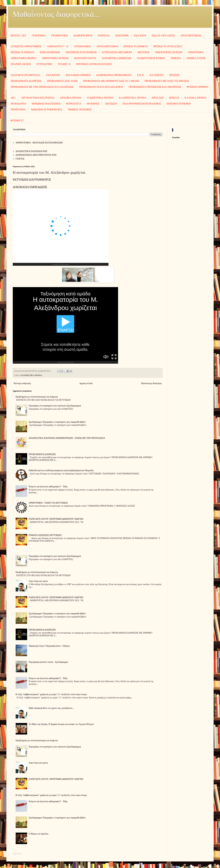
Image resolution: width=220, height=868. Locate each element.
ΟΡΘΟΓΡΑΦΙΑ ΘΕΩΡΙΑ (24, 58)
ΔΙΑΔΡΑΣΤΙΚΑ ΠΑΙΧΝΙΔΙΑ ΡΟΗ (31, 151)
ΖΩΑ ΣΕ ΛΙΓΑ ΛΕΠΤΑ (163, 35)
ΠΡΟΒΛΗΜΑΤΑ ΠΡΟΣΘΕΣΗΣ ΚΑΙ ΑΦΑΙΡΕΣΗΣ (155, 87)
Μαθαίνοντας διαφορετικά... (56, 14)
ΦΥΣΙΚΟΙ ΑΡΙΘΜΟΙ (197, 87)
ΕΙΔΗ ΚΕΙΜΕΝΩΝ (50, 52)
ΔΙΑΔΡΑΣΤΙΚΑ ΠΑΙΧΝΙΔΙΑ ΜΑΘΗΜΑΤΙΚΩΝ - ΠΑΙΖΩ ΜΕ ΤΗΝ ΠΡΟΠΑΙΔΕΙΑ (67, 438)
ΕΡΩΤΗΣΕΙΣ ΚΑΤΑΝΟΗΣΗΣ (81, 52)
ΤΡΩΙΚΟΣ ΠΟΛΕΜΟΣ (80, 109)
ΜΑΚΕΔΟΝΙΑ (18, 104)
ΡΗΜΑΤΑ (176, 58)
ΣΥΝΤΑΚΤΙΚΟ (45, 64)
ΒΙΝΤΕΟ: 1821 (18, 35)
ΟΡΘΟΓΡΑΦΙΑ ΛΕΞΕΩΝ (55, 58)
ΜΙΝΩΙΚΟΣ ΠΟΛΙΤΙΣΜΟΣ (46, 104)
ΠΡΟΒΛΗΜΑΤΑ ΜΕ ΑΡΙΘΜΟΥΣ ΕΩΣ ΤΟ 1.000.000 (111, 81)
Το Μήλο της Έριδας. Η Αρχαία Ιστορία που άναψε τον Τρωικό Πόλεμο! (61, 724)
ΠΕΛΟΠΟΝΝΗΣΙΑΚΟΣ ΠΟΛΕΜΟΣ (142, 104)
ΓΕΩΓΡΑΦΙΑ (39, 35)
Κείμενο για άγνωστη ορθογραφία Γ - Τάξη (48, 487)
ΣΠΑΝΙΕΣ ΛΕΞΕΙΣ (21, 64)
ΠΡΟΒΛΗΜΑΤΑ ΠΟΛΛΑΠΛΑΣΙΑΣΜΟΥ (101, 87)
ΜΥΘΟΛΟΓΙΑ (74, 104)
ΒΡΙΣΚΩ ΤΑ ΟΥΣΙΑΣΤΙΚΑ (168, 46)
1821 (13, 98)
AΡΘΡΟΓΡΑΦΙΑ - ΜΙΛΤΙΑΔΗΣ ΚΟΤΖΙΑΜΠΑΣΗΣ (39, 143)
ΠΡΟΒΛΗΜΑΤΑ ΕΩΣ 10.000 (62, 81)
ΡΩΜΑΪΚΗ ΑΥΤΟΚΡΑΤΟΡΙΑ (47, 109)
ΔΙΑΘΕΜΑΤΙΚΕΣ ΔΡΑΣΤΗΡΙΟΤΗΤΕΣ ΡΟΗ (36, 155)
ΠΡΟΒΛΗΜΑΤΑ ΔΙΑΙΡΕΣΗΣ (26, 81)
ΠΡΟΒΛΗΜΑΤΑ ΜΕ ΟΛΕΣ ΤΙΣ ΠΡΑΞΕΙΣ (167, 81)
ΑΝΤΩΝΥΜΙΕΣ (82, 46)
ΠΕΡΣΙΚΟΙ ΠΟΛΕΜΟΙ (179, 104)
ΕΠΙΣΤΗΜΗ (122, 35)
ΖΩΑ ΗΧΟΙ (140, 35)
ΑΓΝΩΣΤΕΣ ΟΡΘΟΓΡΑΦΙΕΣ (26, 46)
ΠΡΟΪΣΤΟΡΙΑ (18, 109)
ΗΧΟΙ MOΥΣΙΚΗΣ (191, 35)
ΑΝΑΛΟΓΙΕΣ (53, 75)
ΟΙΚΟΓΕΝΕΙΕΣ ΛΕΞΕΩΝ (169, 52)
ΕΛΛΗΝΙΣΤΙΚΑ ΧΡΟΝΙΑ (133, 98)
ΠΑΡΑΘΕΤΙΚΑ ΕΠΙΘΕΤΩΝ (117, 58)
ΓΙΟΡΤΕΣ (20, 159)
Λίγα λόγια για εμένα (38, 581)
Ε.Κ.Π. (141, 75)
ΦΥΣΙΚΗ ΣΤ (17, 121)
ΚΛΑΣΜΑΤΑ (157, 75)
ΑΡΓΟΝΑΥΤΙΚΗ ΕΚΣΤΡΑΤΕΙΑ (38, 98)
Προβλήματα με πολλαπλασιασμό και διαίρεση (37, 397)
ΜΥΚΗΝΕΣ (93, 104)
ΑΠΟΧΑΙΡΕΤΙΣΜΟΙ (107, 46)
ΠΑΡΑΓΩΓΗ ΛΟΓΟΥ (85, 58)
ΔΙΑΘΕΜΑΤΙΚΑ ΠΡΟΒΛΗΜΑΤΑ (114, 75)
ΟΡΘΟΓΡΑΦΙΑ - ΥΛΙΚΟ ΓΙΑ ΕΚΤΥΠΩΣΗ (48, 503)
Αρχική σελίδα (86, 383)
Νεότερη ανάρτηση (22, 383)
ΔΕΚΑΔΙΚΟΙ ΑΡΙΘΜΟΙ (78, 75)
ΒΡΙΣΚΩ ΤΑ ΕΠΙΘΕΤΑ (136, 46)
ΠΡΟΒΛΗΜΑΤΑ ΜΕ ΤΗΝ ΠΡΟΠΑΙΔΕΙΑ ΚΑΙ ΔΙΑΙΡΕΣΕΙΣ (42, 87)
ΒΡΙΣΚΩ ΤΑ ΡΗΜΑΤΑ (23, 52)
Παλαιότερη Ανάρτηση (151, 383)
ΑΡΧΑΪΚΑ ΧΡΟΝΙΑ (71, 98)
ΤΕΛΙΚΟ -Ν (64, 64)
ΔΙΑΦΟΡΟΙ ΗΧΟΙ (83, 35)
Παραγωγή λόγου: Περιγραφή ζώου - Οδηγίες (49, 646)
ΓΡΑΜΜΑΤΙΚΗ (59, 35)
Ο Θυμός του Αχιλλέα (38, 834)
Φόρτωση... (18, 854)
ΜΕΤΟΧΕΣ (144, 52)
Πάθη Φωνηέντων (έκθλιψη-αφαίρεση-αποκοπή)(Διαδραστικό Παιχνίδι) (61, 470)
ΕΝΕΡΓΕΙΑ (104, 35)
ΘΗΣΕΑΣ (174, 98)
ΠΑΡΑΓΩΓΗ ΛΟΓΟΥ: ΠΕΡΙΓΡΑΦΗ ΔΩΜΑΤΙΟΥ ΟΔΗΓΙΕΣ (56, 519)
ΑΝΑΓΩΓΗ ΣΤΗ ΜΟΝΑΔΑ (25, 75)
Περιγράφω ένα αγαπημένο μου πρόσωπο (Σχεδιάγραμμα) (55, 406)
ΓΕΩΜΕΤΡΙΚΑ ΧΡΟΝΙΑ (100, 98)
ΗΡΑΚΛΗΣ (158, 98)
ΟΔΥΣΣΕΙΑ (111, 104)
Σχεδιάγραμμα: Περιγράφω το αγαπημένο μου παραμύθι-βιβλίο (57, 422)
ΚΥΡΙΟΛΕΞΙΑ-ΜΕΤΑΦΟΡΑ (117, 52)
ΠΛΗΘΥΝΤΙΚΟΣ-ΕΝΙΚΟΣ (151, 58)
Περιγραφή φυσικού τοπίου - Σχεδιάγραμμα (48, 662)
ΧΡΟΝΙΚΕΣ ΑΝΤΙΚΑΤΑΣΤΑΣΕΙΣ (94, 64)
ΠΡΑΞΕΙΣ (174, 75)
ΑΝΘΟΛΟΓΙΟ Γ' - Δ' (58, 46)
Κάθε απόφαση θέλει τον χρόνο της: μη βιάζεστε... (51, 708)
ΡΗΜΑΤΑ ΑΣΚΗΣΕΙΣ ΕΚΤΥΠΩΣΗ (45, 535)
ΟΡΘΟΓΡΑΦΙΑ (196, 52)
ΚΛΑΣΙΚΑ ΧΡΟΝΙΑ (195, 98)
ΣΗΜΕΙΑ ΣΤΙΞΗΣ (196, 58)
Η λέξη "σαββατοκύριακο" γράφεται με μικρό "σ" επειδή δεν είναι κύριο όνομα (51, 694)
